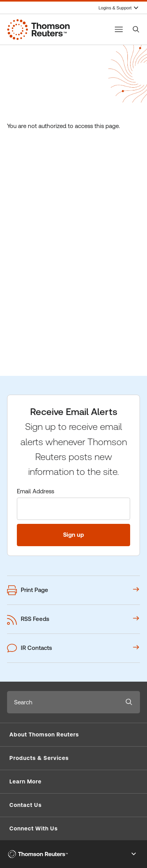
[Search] (136, 29)
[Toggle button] (119, 29)
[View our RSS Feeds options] (73, 619)
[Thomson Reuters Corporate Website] (38, 29)
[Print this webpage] (73, 590)
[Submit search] (129, 702)
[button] (73, 735)
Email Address (35, 491)
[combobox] (63, 702)
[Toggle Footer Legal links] (134, 854)
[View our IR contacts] (73, 648)
